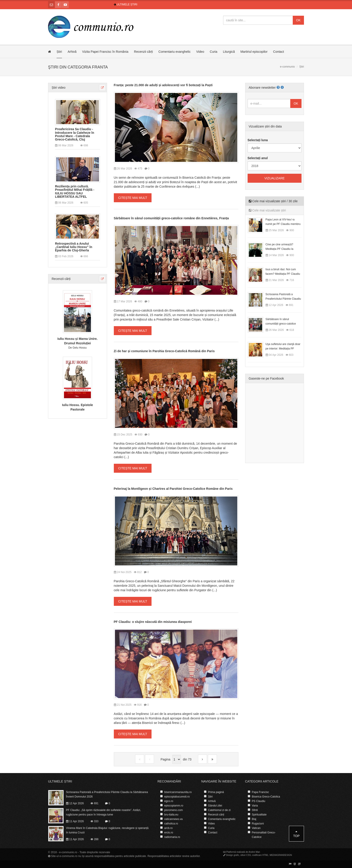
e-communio (287, 67)
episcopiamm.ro (174, 806)
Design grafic (233, 855)
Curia (214, 52)
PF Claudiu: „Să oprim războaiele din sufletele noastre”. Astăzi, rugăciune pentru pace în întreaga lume (103, 812)
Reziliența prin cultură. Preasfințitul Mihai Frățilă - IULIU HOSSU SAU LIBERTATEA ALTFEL (75, 192)
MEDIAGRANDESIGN (281, 855)
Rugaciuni (258, 824)
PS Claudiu (259, 801)
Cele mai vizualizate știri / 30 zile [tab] (273, 201)
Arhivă (72, 52)
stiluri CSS (246, 855)
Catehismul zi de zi (219, 810)
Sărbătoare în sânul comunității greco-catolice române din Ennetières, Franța (171, 218)
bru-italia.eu (171, 815)
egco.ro (169, 801)
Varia (255, 806)
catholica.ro (171, 824)
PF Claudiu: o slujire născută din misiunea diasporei (153, 622)
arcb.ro (168, 828)
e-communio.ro (68, 852)
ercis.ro (169, 833)
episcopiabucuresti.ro (177, 797)
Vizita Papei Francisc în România (105, 52)
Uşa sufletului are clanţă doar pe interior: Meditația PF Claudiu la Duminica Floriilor (283, 349)
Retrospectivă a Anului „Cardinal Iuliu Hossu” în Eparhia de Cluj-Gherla (74, 247)
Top (296, 834)
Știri (59, 52)
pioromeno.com (174, 810)
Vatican (256, 828)
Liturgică (229, 52)
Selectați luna (258, 140)
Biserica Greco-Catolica (266, 797)
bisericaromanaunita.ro (178, 792)
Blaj (254, 819)
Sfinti (255, 810)
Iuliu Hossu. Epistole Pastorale (77, 407)
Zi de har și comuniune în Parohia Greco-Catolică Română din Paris (164, 351)
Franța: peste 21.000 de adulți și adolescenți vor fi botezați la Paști (163, 85)
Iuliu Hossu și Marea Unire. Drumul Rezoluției (78, 341)
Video (200, 52)
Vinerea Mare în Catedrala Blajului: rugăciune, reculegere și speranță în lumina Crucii (107, 830)
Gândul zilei (215, 806)
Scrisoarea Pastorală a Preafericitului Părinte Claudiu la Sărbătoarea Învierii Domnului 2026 (107, 794)
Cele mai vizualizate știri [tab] (267, 210)
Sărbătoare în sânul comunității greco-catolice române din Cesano (281, 324)
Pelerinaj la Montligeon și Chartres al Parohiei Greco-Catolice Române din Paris (173, 489)
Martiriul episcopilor (254, 52)
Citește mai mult (133, 198)
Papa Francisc (261, 792)
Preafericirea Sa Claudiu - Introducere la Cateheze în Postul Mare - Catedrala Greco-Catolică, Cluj (75, 134)
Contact (279, 52)
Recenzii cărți (143, 52)
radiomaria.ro (172, 837)
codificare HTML (260, 855)
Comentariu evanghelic (175, 52)
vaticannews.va (174, 819)
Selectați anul (258, 158)
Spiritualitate (259, 815)
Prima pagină (216, 792)
